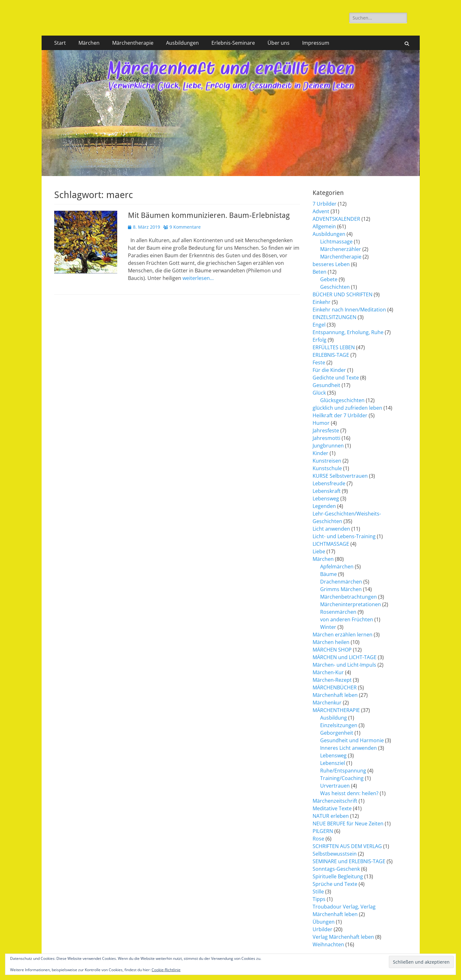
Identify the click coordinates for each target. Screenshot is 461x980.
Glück (319, 393)
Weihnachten (328, 944)
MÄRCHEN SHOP (332, 650)
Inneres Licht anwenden (349, 748)
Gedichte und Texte (336, 378)
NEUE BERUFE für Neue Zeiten (348, 823)
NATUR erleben (331, 816)
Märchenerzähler (341, 249)
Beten (320, 272)
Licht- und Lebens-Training (344, 536)
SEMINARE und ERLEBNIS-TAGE (349, 861)
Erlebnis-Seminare (233, 43)
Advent (321, 211)
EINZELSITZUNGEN (334, 317)
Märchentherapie (133, 43)
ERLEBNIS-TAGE (331, 355)
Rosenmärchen (338, 612)
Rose (318, 839)
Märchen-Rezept (332, 680)
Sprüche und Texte (335, 884)
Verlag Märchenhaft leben (343, 937)
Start (60, 43)
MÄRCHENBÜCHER (335, 687)
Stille (318, 892)
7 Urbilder (325, 204)
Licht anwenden (331, 529)
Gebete (329, 279)
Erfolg (320, 340)
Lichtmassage (336, 242)
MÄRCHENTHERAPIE (336, 710)
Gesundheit (326, 385)
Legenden (324, 506)
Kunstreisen (327, 461)
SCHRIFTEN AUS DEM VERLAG (347, 846)
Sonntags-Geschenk (336, 869)
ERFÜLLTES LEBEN (334, 347)
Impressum (316, 43)
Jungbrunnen (328, 446)
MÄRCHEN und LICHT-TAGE (345, 657)
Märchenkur (327, 703)
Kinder (320, 453)
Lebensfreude (329, 483)
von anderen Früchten (347, 619)
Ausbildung (334, 718)
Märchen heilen (331, 642)
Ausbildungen (182, 43)
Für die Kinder (329, 370)
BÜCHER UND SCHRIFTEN (343, 294)
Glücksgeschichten (342, 400)
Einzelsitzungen (339, 725)
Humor (321, 423)
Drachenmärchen (341, 582)
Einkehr (322, 302)
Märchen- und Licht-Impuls (344, 665)
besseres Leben (331, 264)
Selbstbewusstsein (335, 854)
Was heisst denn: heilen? (349, 793)
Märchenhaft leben (335, 695)
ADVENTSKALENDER (336, 219)
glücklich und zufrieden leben (347, 408)
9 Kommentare (185, 227)
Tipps (319, 899)
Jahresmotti (326, 438)
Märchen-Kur (328, 672)
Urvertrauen (335, 786)
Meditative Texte (332, 808)
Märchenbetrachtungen (349, 597)
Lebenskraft (327, 491)
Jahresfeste (326, 430)
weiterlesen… (198, 278)
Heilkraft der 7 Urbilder (340, 415)
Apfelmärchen (337, 567)
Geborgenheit (337, 733)
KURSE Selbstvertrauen (340, 476)
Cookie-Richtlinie (166, 970)
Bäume (328, 574)
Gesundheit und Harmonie (352, 740)
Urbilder (323, 929)
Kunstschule (327, 468)
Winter (328, 627)
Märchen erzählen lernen (343, 635)
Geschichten (335, 287)
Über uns (279, 43)
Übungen (324, 922)
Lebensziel (333, 763)
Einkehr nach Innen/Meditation (349, 310)
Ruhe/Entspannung (343, 771)
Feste (319, 362)
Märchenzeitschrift (335, 801)
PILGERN (323, 831)
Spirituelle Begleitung (338, 876)
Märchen (89, 43)
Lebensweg (326, 499)
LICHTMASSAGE (331, 544)
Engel (319, 325)
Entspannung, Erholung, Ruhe (348, 332)
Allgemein (324, 226)
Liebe (319, 551)
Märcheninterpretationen (351, 604)
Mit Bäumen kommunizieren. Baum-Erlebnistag (209, 215)
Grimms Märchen (341, 589)
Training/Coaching (342, 778)
